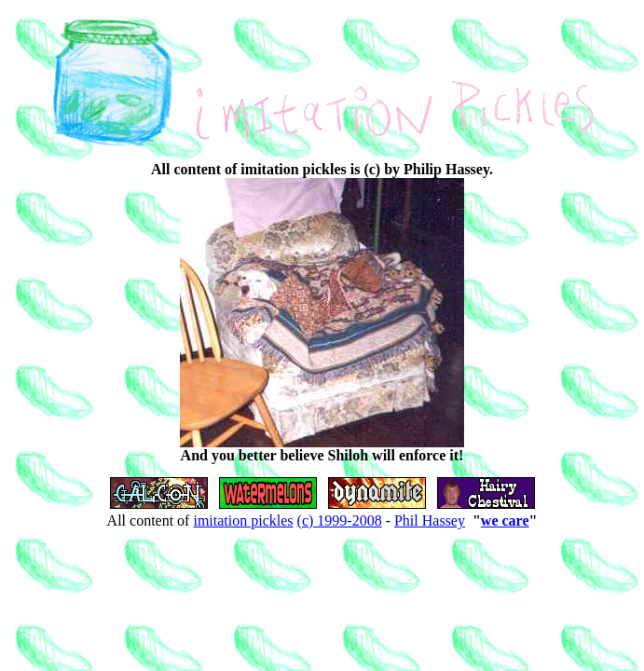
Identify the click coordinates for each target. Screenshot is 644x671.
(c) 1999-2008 (340, 520)
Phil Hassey (430, 520)
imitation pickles (243, 520)
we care (505, 520)
